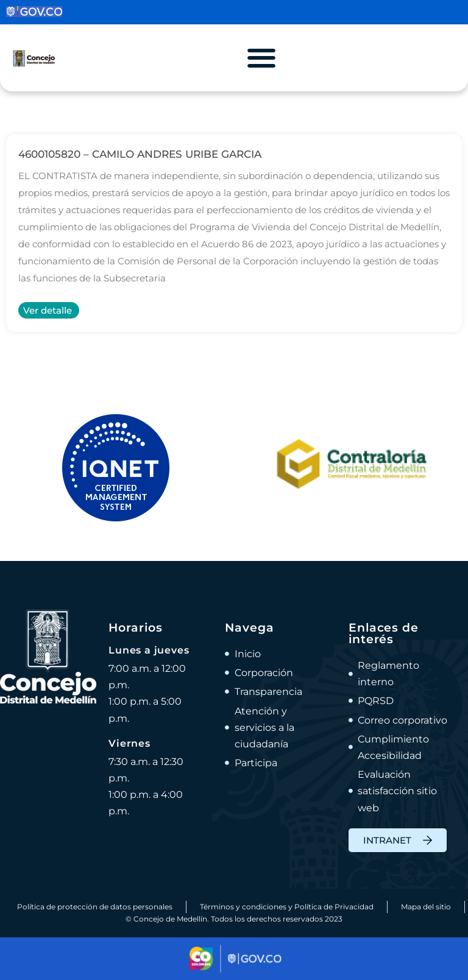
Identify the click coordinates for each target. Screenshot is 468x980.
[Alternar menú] (261, 58)
